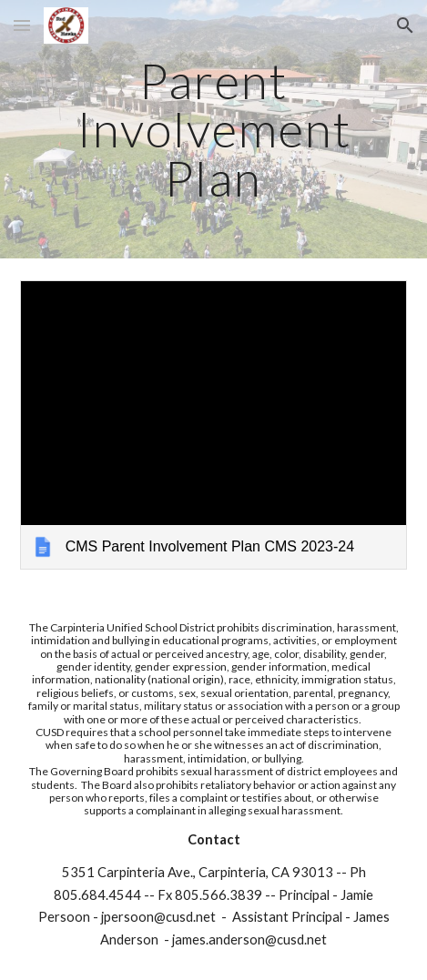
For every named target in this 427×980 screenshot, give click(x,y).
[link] (213, 425)
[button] (22, 25)
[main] (213, 129)
